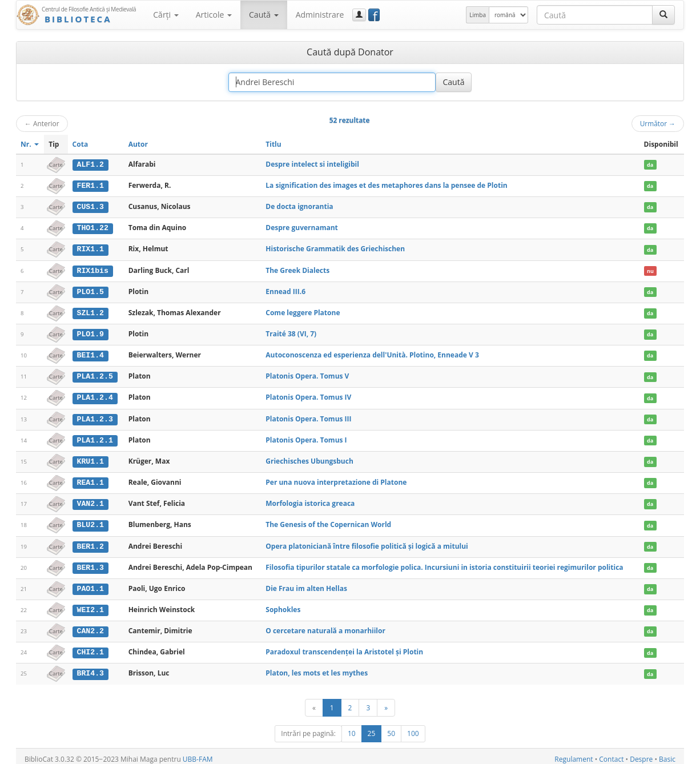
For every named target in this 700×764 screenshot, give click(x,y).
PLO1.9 (90, 332)
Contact (611, 753)
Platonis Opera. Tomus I (306, 437)
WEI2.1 (90, 605)
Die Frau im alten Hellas (306, 584)
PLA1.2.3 (95, 416)
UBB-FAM (198, 753)
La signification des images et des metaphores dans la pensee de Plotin (386, 185)
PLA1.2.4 (95, 395)
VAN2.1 (90, 500)
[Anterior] (314, 702)
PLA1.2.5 (95, 375)
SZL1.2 (90, 311)
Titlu (273, 144)
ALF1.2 (90, 164)
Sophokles (283, 605)
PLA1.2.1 (95, 437)
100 (413, 728)
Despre (641, 753)
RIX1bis (93, 270)
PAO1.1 (90, 584)
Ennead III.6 (285, 290)
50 (391, 728)
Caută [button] (264, 15)
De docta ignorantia (299, 206)
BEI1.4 (90, 353)
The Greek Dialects (297, 269)
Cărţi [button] (166, 15)
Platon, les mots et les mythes (317, 668)
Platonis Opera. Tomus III (308, 416)
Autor (138, 144)
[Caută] (663, 15)
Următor (658, 123)
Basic (667, 753)
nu (650, 270)
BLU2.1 (90, 521)
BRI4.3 (90, 668)
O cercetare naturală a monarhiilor (325, 626)
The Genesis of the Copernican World (328, 521)
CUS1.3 (90, 206)
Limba (478, 15)
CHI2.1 (90, 648)
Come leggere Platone (303, 311)
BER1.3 (90, 564)
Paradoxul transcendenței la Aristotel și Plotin (344, 647)
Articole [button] (214, 15)
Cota (81, 144)
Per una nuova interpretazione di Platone (336, 479)
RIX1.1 (90, 248)
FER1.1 (90, 186)
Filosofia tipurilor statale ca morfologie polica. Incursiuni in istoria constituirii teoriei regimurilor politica (444, 563)
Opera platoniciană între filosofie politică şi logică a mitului (367, 542)
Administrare (320, 15)
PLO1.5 (90, 290)
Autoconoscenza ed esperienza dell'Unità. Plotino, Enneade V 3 (372, 353)
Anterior (42, 123)
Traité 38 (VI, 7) (291, 332)
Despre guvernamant (301, 227)
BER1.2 (90, 542)
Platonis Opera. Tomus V (307, 374)
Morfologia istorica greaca (310, 500)
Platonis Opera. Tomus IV (308, 395)
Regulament (574, 753)
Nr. (30, 144)
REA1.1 (90, 479)
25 (372, 728)
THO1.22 (93, 227)
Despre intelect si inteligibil (312, 164)
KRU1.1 (90, 459)
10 (352, 728)
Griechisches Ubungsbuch (309, 458)
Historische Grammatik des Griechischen (335, 248)
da (650, 165)
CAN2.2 (90, 626)
